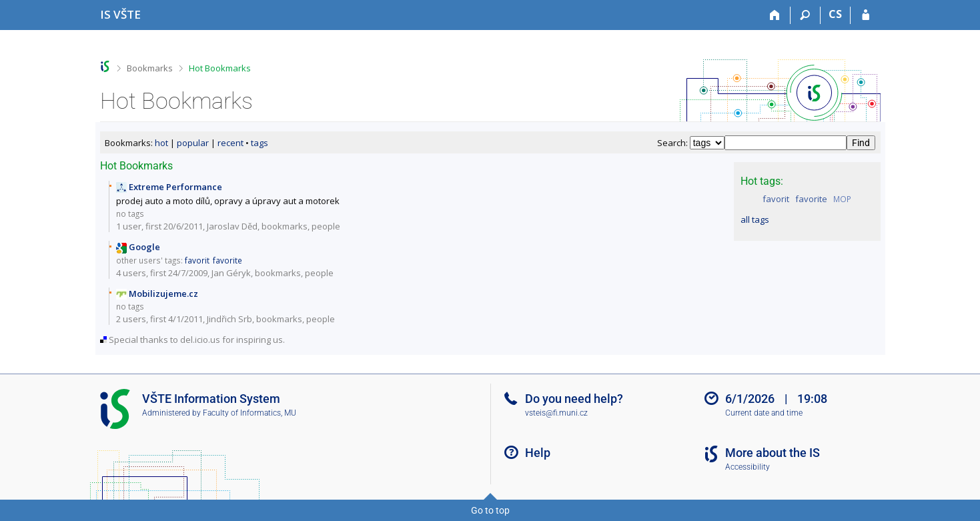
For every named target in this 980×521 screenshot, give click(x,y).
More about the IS (773, 453)
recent (230, 143)
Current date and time (764, 413)
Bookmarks (150, 68)
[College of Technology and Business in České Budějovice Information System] (120, 14)
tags (260, 143)
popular (193, 143)
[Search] (806, 15)
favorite (811, 199)
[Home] (776, 15)
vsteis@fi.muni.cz (556, 413)
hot (161, 143)
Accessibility (748, 467)
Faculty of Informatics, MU (250, 413)
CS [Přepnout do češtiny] (835, 14)
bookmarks (285, 226)
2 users (131, 319)
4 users (131, 273)
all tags (755, 219)
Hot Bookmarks (220, 68)
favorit (776, 199)
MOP (842, 199)
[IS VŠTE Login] (866, 15)
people (326, 226)
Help (538, 453)
